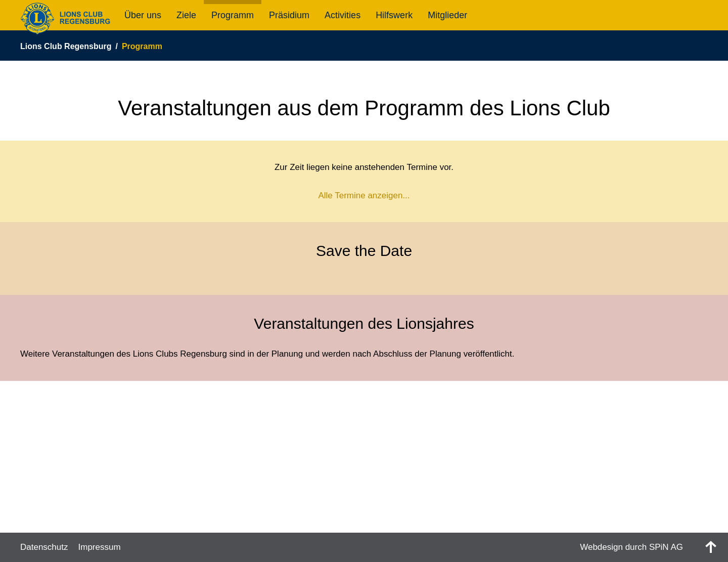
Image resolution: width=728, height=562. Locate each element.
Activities (343, 15)
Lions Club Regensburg (66, 46)
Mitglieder (447, 15)
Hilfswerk (394, 15)
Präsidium (289, 15)
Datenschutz (44, 547)
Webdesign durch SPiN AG (631, 547)
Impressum (100, 547)
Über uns (143, 15)
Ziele (186, 15)
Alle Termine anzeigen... (364, 196)
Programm (233, 15)
